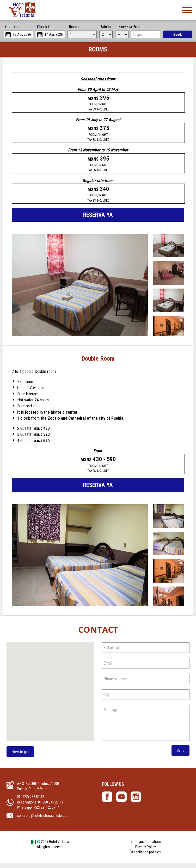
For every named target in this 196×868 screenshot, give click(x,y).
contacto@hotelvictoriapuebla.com (43, 820)
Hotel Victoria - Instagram (136, 802)
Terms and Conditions (145, 847)
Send (180, 756)
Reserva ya (98, 218)
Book (178, 34)
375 (98, 134)
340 (98, 197)
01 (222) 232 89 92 (30, 802)
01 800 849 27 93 (51, 807)
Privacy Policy (145, 852)
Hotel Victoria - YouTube (121, 802)
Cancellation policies (145, 857)
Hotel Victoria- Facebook (107, 802)
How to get (21, 757)
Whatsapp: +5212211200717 (38, 813)
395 (98, 103)
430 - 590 (98, 468)
